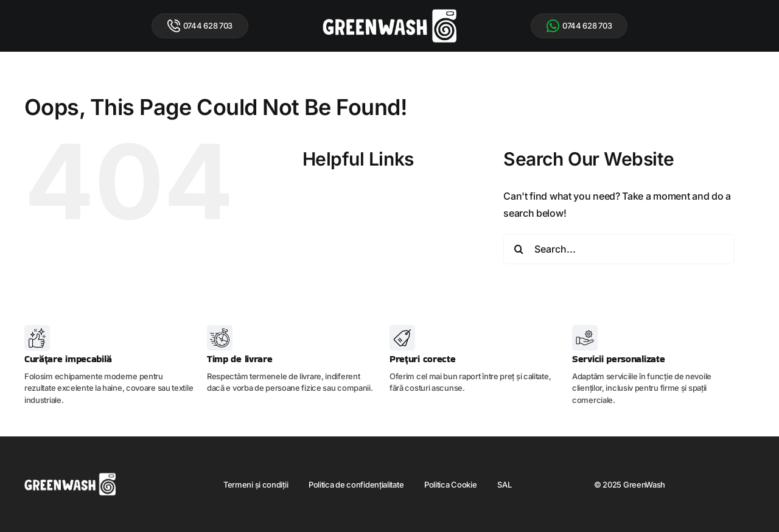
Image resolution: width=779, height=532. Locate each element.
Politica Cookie (451, 485)
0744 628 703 (200, 26)
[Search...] (619, 249)
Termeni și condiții (256, 485)
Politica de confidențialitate (356, 485)
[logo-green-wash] (389, 14)
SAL (504, 485)
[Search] (519, 249)
